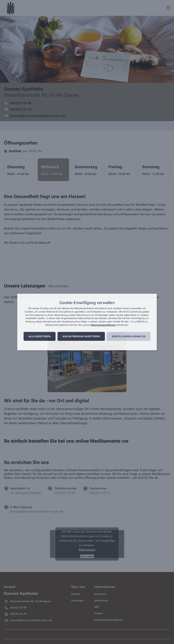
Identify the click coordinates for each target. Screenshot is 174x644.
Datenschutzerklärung (103, 325)
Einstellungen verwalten (129, 336)
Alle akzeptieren (40, 336)
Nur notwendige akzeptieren (81, 336)
